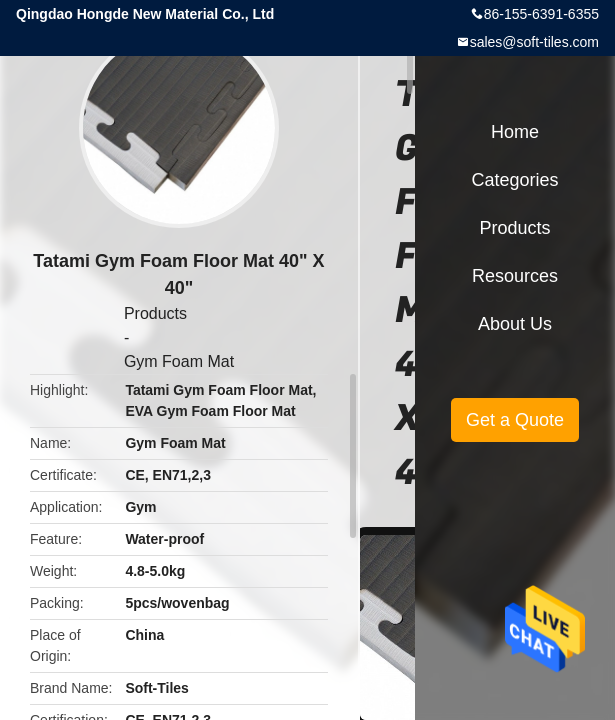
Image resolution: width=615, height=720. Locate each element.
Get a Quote (515, 420)
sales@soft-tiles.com (534, 42)
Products (155, 313)
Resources (515, 276)
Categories (514, 180)
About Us (515, 324)
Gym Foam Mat (179, 361)
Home (515, 132)
